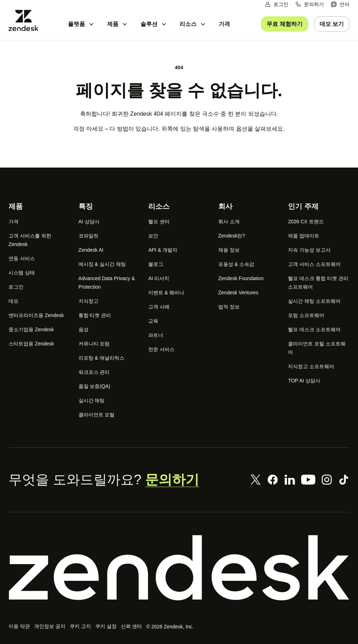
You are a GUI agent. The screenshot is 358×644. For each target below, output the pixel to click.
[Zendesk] (179, 568)
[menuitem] (340, 4)
